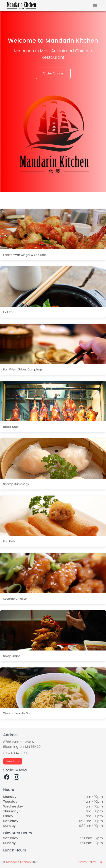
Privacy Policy (86, 862)
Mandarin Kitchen (19, 862)
